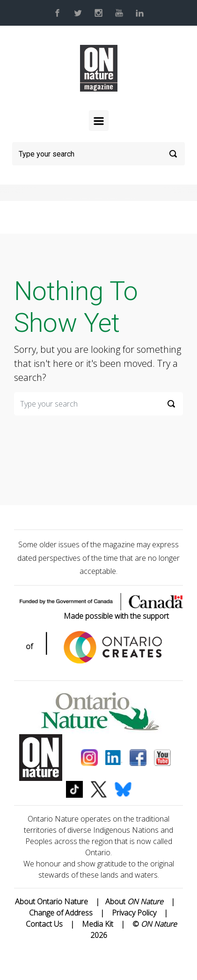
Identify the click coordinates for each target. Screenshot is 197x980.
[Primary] (99, 121)
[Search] (98, 154)
